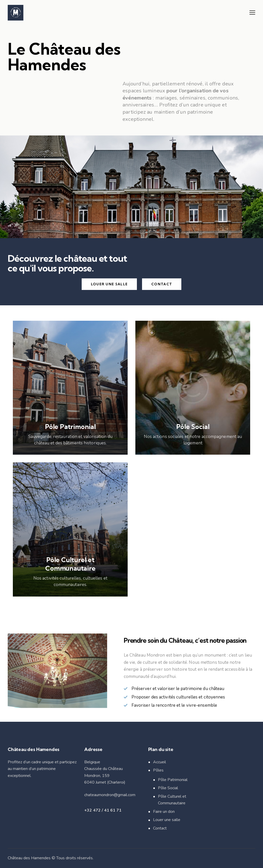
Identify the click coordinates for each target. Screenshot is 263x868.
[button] (252, 13)
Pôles (158, 770)
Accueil (159, 762)
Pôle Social (168, 788)
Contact (160, 828)
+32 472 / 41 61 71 (103, 810)
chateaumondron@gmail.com (110, 795)
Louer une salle (167, 820)
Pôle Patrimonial (173, 780)
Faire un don (164, 812)
